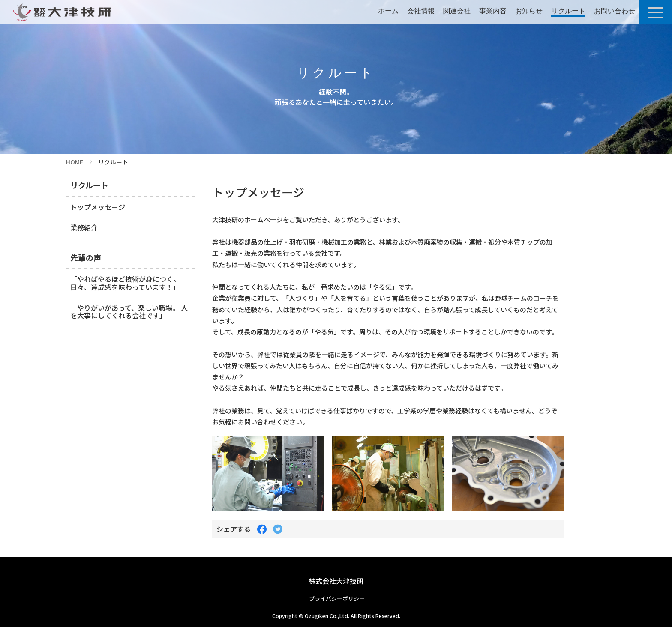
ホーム (388, 11)
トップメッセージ (98, 207)
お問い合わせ (615, 11)
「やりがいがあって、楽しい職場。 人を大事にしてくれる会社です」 (129, 311)
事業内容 (493, 11)
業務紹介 (84, 227)
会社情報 (421, 11)
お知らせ (529, 11)
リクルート (568, 11)
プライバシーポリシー (337, 599)
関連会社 (457, 11)
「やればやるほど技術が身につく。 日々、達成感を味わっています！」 (125, 283)
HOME (75, 162)
